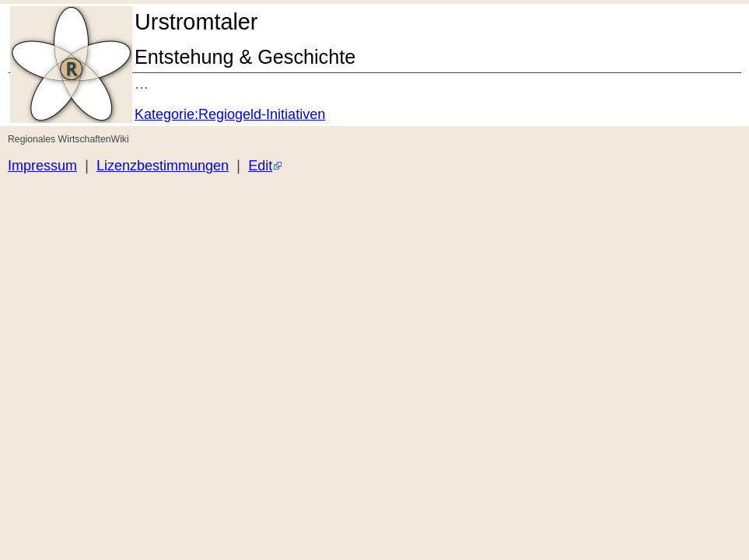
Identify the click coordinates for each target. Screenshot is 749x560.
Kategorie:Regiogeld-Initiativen (230, 114)
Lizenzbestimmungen (163, 166)
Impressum (42, 166)
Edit (260, 166)
